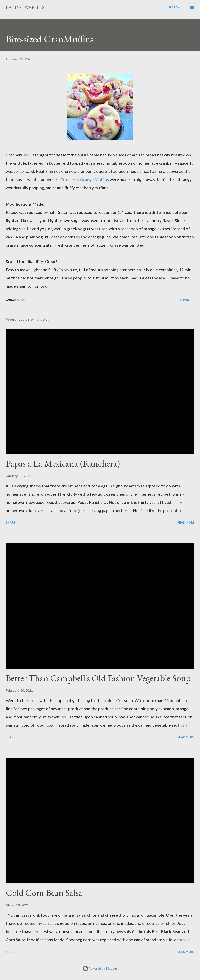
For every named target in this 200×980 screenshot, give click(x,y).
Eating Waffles (25, 7)
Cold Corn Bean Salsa (44, 893)
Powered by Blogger (100, 968)
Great (22, 300)
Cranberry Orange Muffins (85, 179)
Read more (186, 522)
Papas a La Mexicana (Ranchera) (63, 463)
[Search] (174, 7)
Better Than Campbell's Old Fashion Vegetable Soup (98, 678)
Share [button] (185, 300)
